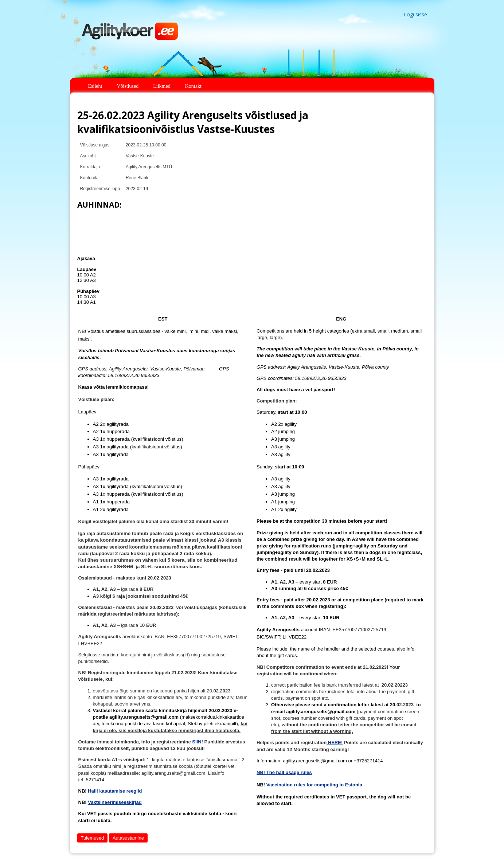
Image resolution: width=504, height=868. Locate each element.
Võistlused (128, 86)
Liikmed (162, 86)
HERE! (335, 743)
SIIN (197, 742)
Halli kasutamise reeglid (115, 791)
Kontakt (193, 86)
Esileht (95, 86)
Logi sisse (415, 14)
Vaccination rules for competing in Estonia (314, 785)
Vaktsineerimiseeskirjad (115, 802)
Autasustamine (128, 838)
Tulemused (93, 838)
